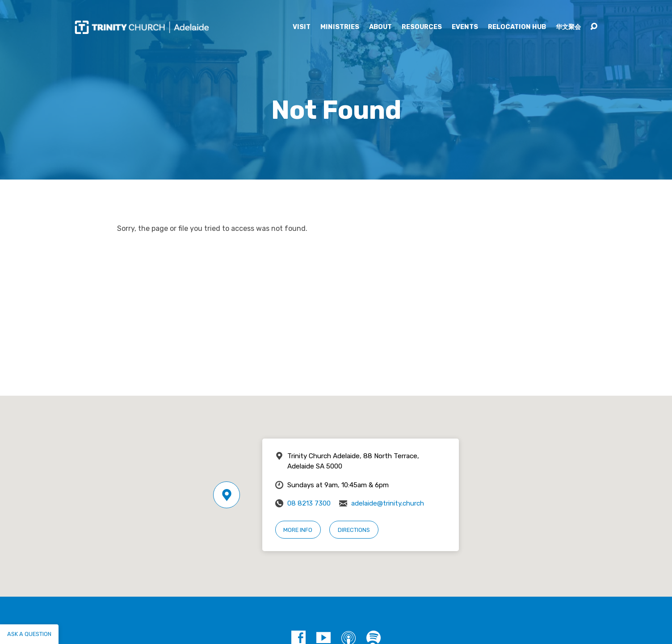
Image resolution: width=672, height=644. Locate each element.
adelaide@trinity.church (388, 503)
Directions (354, 530)
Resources (422, 27)
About (380, 27)
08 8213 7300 (309, 503)
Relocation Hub (517, 27)
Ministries (340, 27)
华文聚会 (568, 27)
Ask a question (29, 634)
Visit (302, 27)
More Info (298, 530)
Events (465, 27)
